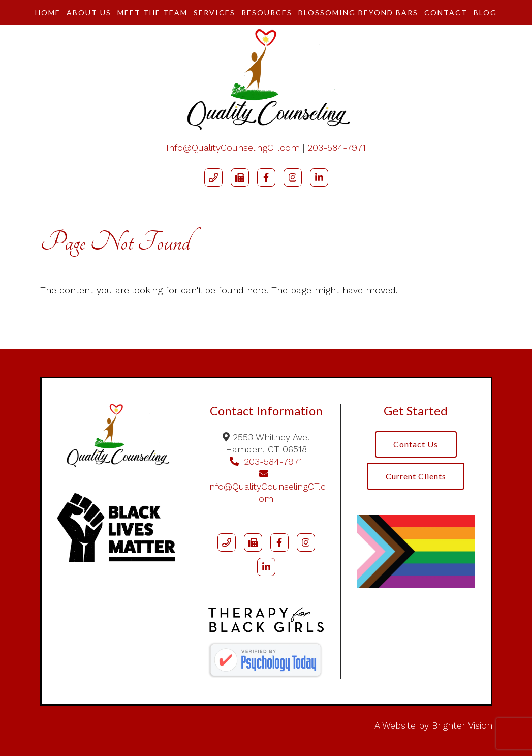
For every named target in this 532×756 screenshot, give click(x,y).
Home (48, 12)
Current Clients (416, 477)
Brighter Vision (462, 725)
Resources (267, 12)
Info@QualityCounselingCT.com (233, 148)
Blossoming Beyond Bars (358, 12)
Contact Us (416, 445)
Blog (485, 12)
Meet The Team (152, 12)
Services (214, 12)
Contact (446, 12)
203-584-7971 (337, 148)
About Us (89, 12)
